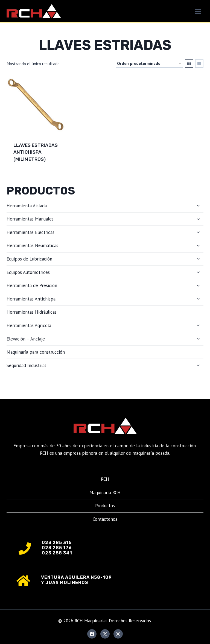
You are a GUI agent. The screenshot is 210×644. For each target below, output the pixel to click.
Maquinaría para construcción (36, 352)
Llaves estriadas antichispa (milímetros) (36, 152)
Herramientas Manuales (30, 219)
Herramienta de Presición (32, 285)
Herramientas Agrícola (29, 325)
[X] (105, 634)
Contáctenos (105, 519)
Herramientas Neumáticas (32, 245)
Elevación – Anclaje (26, 339)
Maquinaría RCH (105, 493)
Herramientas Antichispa (31, 299)
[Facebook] (92, 634)
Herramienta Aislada (27, 206)
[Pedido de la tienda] (149, 64)
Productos (105, 506)
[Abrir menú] (198, 11)
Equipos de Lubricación (29, 259)
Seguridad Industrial (26, 365)
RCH (105, 479)
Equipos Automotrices (28, 272)
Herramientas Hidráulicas (32, 312)
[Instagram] (118, 634)
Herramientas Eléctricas (30, 232)
